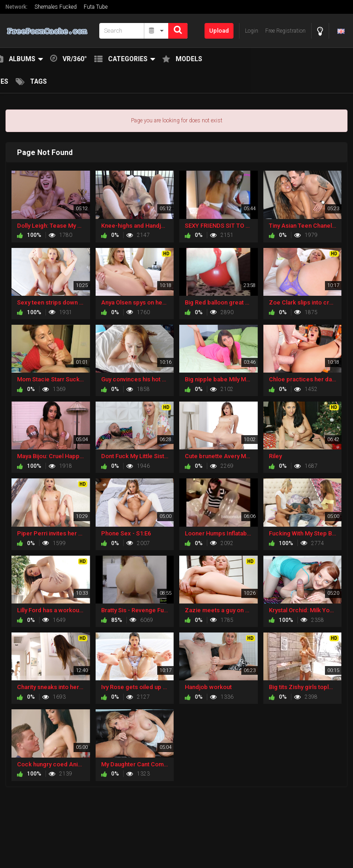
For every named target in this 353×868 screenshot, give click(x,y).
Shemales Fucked (56, 7)
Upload (219, 31)
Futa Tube (96, 7)
